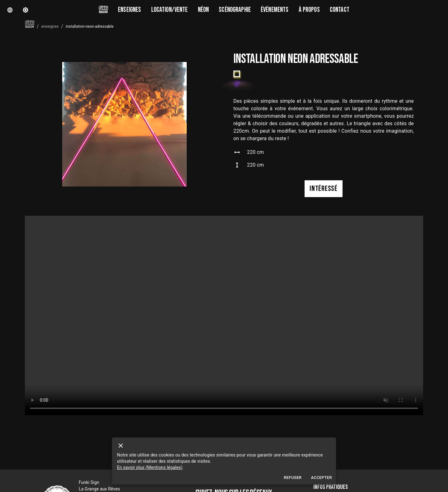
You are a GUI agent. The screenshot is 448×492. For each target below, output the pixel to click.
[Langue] (10, 10)
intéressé (323, 189)
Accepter (321, 478)
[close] (121, 446)
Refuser (293, 478)
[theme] (26, 10)
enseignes (50, 26)
